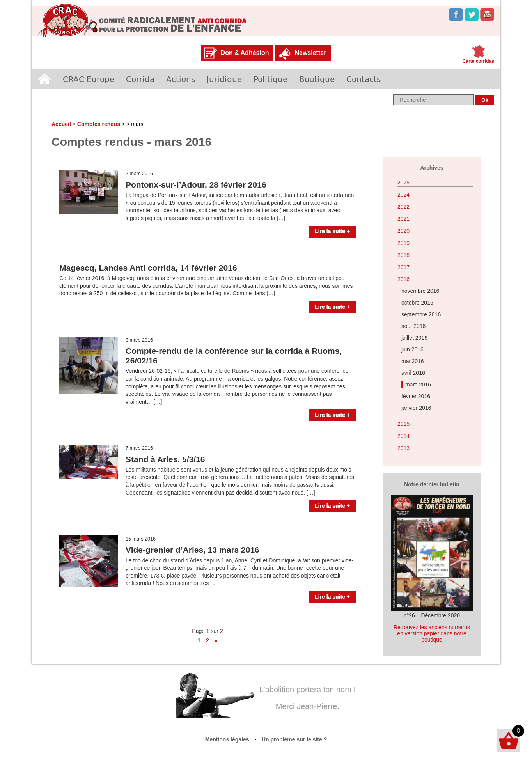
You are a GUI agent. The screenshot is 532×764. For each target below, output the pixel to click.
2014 (403, 436)
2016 (403, 279)
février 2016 (416, 396)
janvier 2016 (416, 408)
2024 (403, 195)
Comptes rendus (99, 124)
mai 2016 (413, 361)
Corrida (140, 79)
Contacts (364, 79)
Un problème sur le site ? (294, 739)
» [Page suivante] (216, 640)
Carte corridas (478, 61)
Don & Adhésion (245, 53)
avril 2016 (413, 373)
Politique (270, 79)
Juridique (224, 79)
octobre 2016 (417, 303)
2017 (403, 267)
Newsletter (310, 53)
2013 (403, 448)
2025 (403, 183)
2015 (403, 424)
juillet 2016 (414, 338)
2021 (403, 219)
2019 (403, 243)
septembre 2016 (421, 314)
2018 (403, 255)
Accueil (44, 79)
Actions (181, 79)
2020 (403, 231)
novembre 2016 (420, 291)
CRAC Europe (89, 79)
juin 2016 (412, 349)
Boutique (317, 79)
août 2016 (413, 326)
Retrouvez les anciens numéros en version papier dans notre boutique (432, 633)
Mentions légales (227, 739)
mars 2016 (418, 385)
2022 (403, 207)
